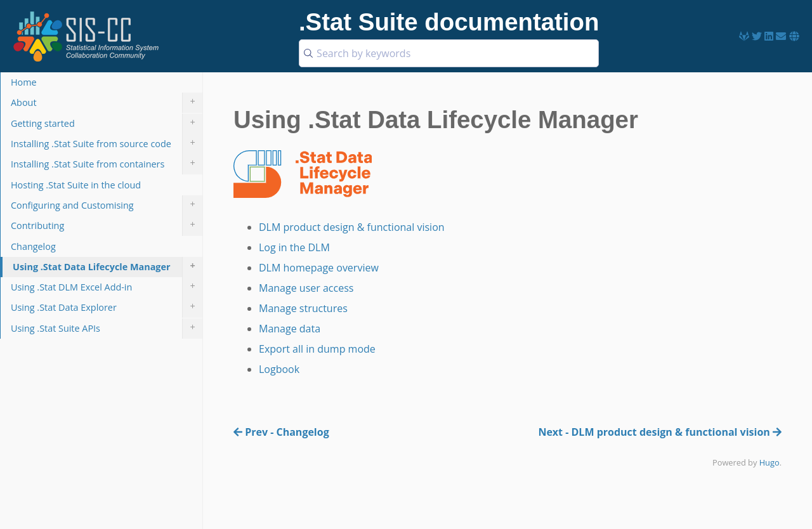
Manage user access (306, 288)
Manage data (290, 329)
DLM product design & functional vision (352, 227)
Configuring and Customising (107, 206)
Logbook (279, 369)
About (107, 103)
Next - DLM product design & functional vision (660, 432)
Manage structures (303, 308)
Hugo (769, 462)
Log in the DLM (294, 247)
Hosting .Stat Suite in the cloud (76, 185)
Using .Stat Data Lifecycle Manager (108, 267)
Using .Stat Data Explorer (107, 308)
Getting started (107, 124)
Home (24, 82)
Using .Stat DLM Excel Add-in (107, 287)
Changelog (33, 246)
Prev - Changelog (281, 432)
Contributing (107, 226)
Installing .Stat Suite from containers (107, 164)
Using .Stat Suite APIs (107, 329)
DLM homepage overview (319, 268)
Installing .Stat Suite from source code (107, 144)
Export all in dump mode (317, 349)
